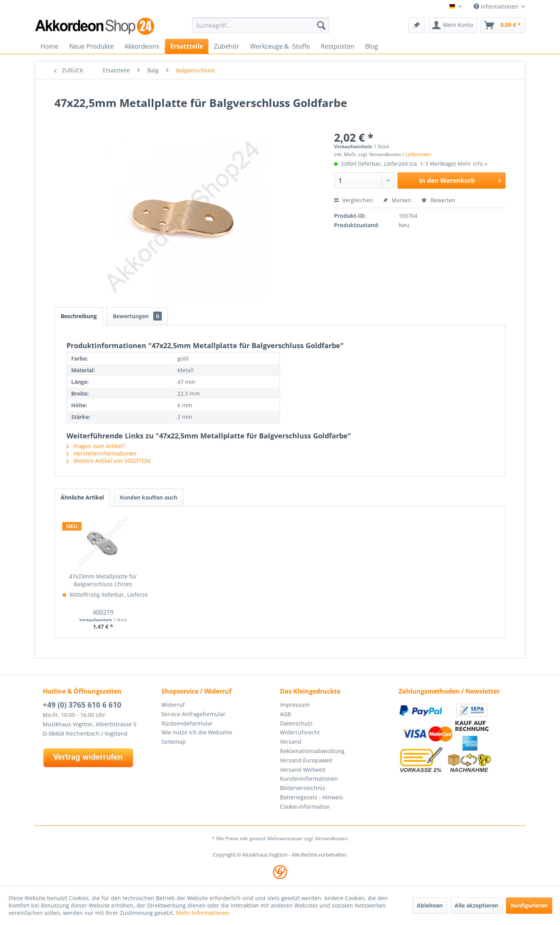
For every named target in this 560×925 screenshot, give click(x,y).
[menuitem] (261, 25)
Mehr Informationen (203, 913)
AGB (285, 714)
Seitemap (174, 742)
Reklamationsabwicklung (312, 751)
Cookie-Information (305, 807)
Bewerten (438, 200)
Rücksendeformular (187, 723)
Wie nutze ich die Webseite (197, 732)
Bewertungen (137, 316)
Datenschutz (296, 723)
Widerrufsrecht (300, 732)
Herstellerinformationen (101, 453)
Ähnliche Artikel (82, 497)
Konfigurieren (529, 905)
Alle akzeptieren (476, 905)
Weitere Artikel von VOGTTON (108, 461)
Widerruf (173, 705)
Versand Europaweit (306, 760)
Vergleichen (353, 200)
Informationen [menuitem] (497, 6)
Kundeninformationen (309, 779)
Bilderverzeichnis (303, 788)
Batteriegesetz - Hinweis (311, 797)
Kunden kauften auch (149, 497)
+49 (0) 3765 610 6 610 (82, 705)
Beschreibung (79, 316)
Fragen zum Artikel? (96, 446)
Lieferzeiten (418, 154)
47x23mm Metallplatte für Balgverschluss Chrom (103, 580)
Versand (291, 742)
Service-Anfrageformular (193, 714)
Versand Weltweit (303, 770)
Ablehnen (430, 905)
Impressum (295, 705)
